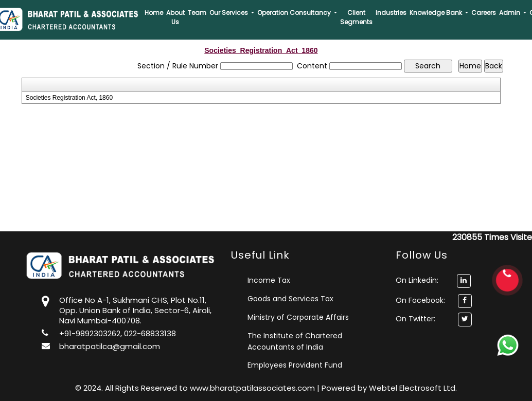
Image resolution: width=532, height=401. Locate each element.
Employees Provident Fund (295, 365)
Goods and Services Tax (290, 299)
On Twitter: (415, 319)
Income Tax (269, 280)
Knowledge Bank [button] (437, 13)
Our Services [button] (229, 13)
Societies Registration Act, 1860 (69, 98)
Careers (484, 13)
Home (154, 13)
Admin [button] (510, 13)
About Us (175, 17)
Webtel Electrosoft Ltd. (413, 388)
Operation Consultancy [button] (295, 13)
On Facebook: (420, 300)
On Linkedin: (433, 280)
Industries (391, 13)
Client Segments (356, 17)
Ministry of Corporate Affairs (298, 317)
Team (197, 13)
